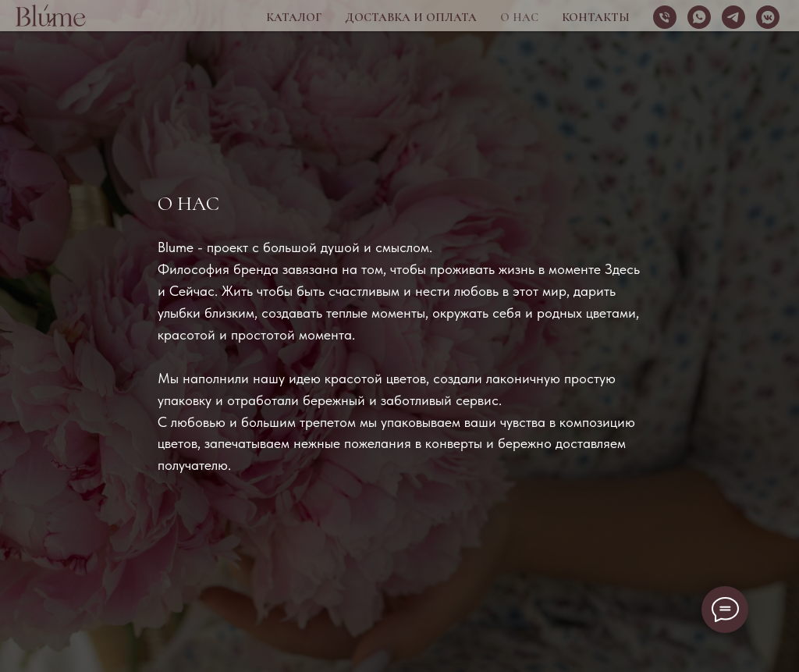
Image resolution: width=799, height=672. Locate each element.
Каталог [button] (294, 17)
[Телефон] (665, 17)
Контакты (596, 17)
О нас (519, 17)
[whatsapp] (699, 17)
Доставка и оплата (411, 17)
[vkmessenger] (768, 17)
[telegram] (733, 17)
